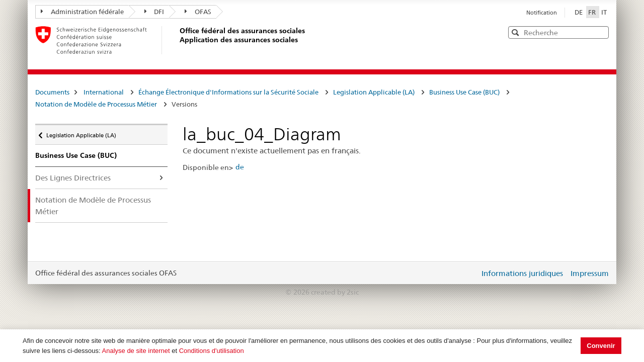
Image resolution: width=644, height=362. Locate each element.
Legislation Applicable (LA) (374, 92)
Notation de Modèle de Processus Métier (96, 104)
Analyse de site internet (136, 351)
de (240, 167)
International (104, 92)
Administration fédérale (82, 12)
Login (470, 273)
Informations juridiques (522, 273)
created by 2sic (335, 292)
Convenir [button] (601, 346)
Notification (542, 13)
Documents (52, 92)
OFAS (198, 12)
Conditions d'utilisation (212, 351)
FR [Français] (593, 12)
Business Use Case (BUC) (464, 92)
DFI (154, 12)
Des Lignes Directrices (73, 178)
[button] (600, 32)
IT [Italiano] (604, 12)
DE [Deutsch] (579, 12)
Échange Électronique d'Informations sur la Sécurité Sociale (228, 92)
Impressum (590, 273)
